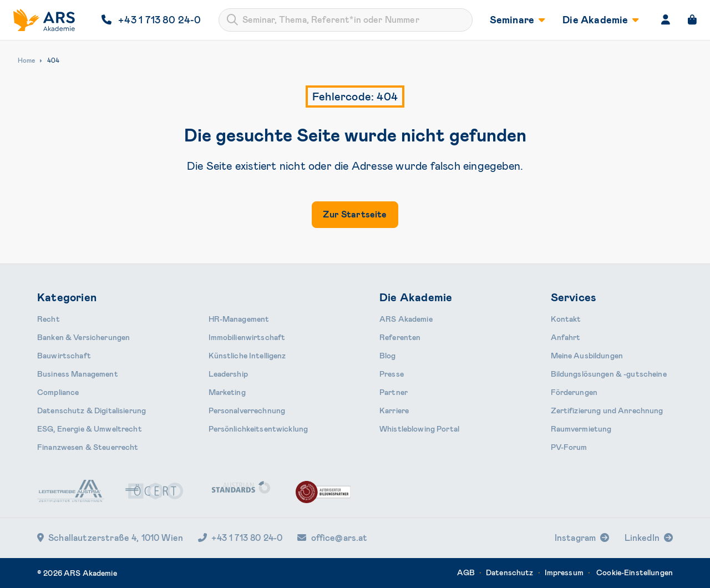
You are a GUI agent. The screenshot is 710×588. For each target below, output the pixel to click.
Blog (388, 356)
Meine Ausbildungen (587, 356)
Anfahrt (566, 337)
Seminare (518, 20)
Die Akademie (600, 20)
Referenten (400, 337)
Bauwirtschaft (64, 356)
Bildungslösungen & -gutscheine (609, 374)
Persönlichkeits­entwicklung (258, 429)
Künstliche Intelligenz (247, 356)
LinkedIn (642, 538)
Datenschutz (510, 572)
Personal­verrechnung (247, 410)
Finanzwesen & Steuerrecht (88, 447)
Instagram (575, 538)
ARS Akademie (406, 319)
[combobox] (346, 20)
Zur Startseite (355, 214)
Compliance (58, 392)
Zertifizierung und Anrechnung (607, 410)
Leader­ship (228, 374)
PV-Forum (569, 447)
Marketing (227, 392)
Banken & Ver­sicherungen (83, 337)
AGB (466, 572)
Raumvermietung (581, 429)
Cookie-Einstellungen (635, 572)
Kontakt (566, 319)
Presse (392, 374)
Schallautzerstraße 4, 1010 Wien (110, 538)
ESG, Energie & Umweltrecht (90, 429)
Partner (394, 392)
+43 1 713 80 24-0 (240, 538)
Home (26, 60)
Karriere (394, 410)
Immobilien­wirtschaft (247, 337)
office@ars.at (332, 538)
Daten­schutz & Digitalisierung (92, 410)
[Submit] (232, 20)
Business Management (78, 374)
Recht (49, 319)
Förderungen (574, 392)
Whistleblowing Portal (419, 429)
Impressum (564, 572)
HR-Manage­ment (239, 319)
